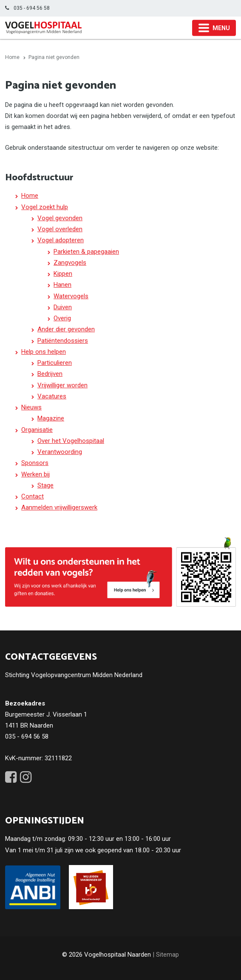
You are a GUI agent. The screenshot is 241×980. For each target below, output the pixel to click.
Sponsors (35, 463)
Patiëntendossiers (63, 341)
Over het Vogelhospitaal (71, 441)
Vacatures (52, 396)
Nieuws (31, 407)
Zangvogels (70, 263)
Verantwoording (60, 452)
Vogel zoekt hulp (45, 207)
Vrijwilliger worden (62, 385)
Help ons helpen (44, 352)
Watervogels (71, 296)
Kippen (63, 274)
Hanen (62, 285)
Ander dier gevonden (66, 329)
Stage (45, 485)
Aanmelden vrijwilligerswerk (59, 507)
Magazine (51, 418)
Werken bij (35, 474)
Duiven (63, 307)
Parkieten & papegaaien (86, 252)
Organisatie (37, 430)
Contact (33, 496)
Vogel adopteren (61, 240)
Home (30, 196)
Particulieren (55, 363)
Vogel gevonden (60, 218)
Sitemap (167, 955)
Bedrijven (50, 374)
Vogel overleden (60, 229)
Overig (62, 318)
